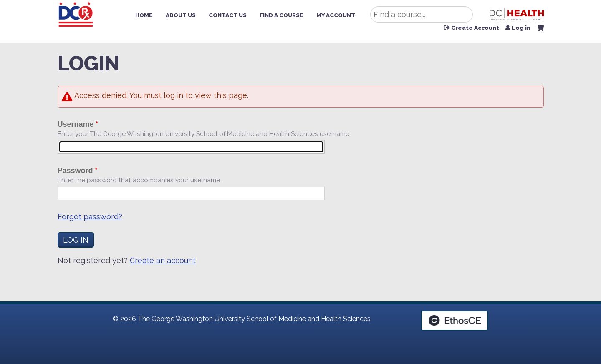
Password (75, 171)
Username (76, 124)
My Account (336, 15)
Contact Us (228, 15)
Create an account (163, 260)
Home (144, 15)
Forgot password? (90, 217)
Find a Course (282, 15)
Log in (521, 28)
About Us (181, 15)
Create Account (475, 28)
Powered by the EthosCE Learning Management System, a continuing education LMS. (455, 321)
